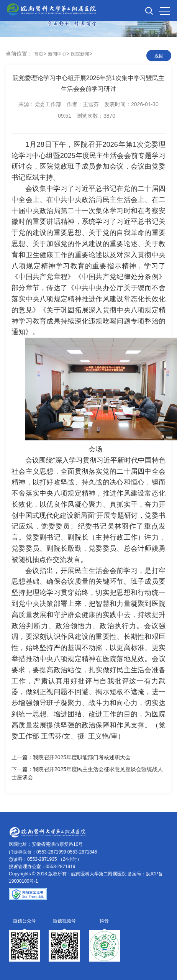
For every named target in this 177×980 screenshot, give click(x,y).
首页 (39, 54)
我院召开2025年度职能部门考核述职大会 (82, 757)
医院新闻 (80, 54)
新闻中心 (57, 54)
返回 (159, 56)
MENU (164, 11)
